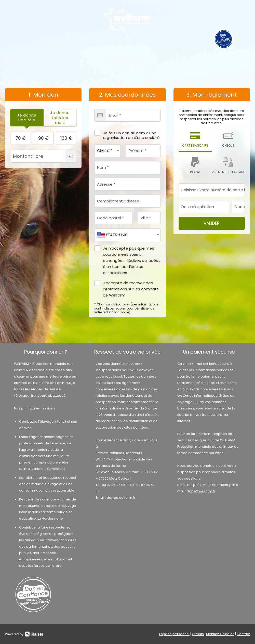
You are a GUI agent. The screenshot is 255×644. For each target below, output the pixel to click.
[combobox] (108, 151)
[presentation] (27, 118)
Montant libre (43, 156)
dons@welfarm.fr (121, 498)
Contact (243, 634)
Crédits (198, 634)
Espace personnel (174, 634)
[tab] (27, 118)
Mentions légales (220, 634)
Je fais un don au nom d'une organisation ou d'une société (127, 134)
